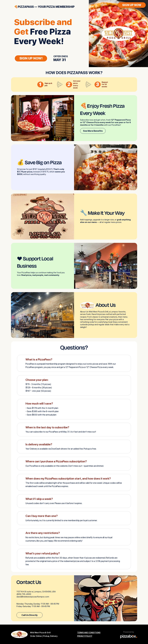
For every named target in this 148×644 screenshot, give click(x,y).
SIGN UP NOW (132, 5)
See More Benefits (93, 131)
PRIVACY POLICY (85, 636)
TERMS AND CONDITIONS (89, 633)
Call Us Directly (30, 615)
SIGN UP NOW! (31, 58)
